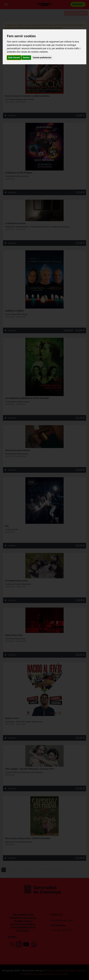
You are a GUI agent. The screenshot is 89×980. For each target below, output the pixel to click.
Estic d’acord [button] (14, 58)
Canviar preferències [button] (42, 58)
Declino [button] (26, 58)
